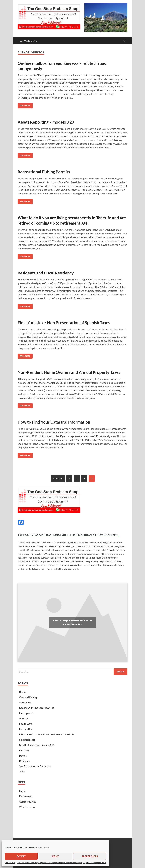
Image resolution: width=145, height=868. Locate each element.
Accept (21, 856)
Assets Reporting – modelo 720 (46, 122)
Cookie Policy (10, 863)
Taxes (22, 771)
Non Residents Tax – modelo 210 (37, 745)
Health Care (26, 724)
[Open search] (124, 41)
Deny (55, 856)
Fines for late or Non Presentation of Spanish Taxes (64, 323)
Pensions (24, 750)
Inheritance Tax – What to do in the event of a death (47, 734)
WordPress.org (27, 807)
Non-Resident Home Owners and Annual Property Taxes (69, 372)
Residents (24, 761)
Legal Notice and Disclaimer (95, 863)
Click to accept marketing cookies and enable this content (73, 623)
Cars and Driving (28, 697)
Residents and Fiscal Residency (46, 273)
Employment (26, 713)
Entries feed (26, 796)
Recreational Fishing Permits (44, 172)
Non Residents (27, 740)
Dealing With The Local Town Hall (37, 708)
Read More (24, 105)
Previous (58, 478)
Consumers (25, 702)
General (23, 718)
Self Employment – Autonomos (36, 766)
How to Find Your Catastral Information (54, 422)
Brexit (22, 692)
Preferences (90, 856)
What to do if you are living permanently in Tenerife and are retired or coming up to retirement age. (72, 220)
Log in (22, 791)
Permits (23, 756)
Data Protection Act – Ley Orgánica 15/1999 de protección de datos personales (50, 863)
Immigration (26, 729)
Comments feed (28, 801)
